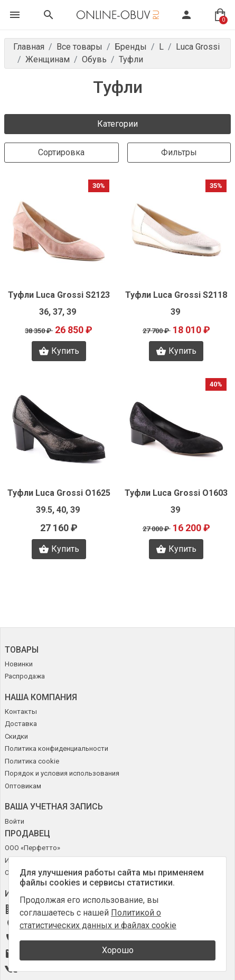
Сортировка (61, 152)
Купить (59, 351)
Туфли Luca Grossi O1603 (176, 493)
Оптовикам (23, 786)
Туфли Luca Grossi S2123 (59, 295)
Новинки (19, 664)
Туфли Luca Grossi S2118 (176, 295)
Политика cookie (32, 761)
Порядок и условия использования (62, 773)
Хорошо (118, 950)
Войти (15, 821)
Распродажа (25, 676)
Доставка (21, 724)
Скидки (16, 736)
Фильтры (179, 152)
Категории (117, 124)
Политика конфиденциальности (57, 748)
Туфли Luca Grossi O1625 (59, 493)
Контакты (21, 712)
